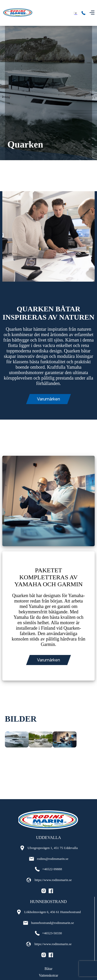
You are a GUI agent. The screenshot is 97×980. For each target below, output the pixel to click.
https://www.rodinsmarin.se (49, 880)
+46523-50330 (48, 933)
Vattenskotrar (48, 975)
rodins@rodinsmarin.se (48, 859)
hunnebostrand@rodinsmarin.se (48, 923)
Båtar (48, 969)
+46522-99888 (48, 869)
